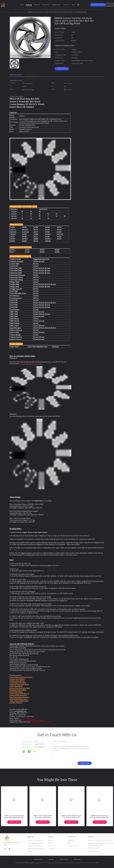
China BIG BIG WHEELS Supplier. (25, 863)
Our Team (51, 846)
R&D (69, 843)
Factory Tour (46, 5)
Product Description (32, 75)
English (110, 5)
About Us (37, 5)
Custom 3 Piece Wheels (34, 846)
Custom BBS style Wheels (35, 843)
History (50, 840)
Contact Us (66, 5)
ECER (97, 863)
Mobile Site (77, 859)
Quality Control (56, 5)
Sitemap (51, 859)
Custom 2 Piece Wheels (34, 840)
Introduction (52, 848)
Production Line (73, 846)
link (59, 416)
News (73, 5)
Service (50, 843)
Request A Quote (98, 5)
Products (29, 5)
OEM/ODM (71, 840)
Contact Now (62, 69)
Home (22, 5)
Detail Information (16, 75)
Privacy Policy (64, 859)
